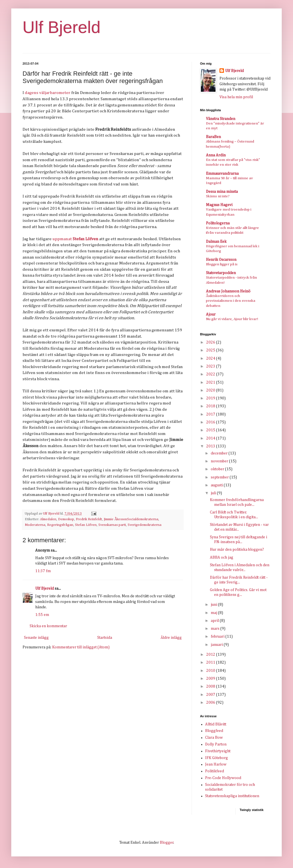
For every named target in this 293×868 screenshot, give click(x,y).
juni (214, 605)
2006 (211, 703)
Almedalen (48, 519)
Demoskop (66, 519)
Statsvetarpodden (221, 273)
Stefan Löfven (86, 525)
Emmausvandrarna (222, 174)
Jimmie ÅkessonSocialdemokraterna (131, 519)
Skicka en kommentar (48, 626)
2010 (211, 671)
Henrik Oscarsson (221, 260)
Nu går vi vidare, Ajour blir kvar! (232, 319)
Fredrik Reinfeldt (89, 519)
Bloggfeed (214, 731)
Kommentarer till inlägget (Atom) (81, 647)
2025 (211, 350)
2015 (211, 430)
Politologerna (218, 223)
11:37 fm (43, 571)
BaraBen (213, 137)
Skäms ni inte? (218, 196)
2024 (211, 358)
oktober (218, 469)
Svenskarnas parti (112, 525)
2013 (211, 446)
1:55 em (42, 615)
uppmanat (62, 239)
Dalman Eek (216, 242)
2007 (211, 695)
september (220, 477)
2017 (211, 414)
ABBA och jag (222, 557)
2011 (211, 663)
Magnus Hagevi (219, 205)
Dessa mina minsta (222, 192)
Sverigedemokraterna (145, 525)
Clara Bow (214, 738)
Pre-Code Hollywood (223, 778)
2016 (211, 422)
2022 (211, 374)
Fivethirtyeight (218, 751)
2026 (211, 342)
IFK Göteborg (217, 758)
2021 (211, 382)
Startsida (105, 638)
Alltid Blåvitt (216, 724)
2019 (211, 398)
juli (214, 493)
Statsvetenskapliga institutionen (232, 796)
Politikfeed (215, 771)
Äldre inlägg (171, 638)
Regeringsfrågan (60, 525)
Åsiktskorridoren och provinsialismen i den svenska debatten (231, 301)
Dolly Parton (216, 744)
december (220, 453)
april (215, 621)
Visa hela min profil (236, 97)
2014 (211, 438)
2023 (211, 366)
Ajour (211, 314)
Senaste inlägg (36, 638)
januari (217, 645)
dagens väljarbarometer (48, 93)
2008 (211, 686)
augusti (217, 485)
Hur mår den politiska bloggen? (237, 550)
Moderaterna (35, 525)
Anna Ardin (216, 155)
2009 (211, 679)
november (220, 461)
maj (214, 613)
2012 (211, 655)
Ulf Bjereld (62, 27)
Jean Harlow (216, 764)
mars (216, 629)
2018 (211, 406)
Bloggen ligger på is (222, 264)
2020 (211, 390)
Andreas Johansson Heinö (228, 291)
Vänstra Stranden (221, 119)
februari (218, 637)
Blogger (167, 843)
